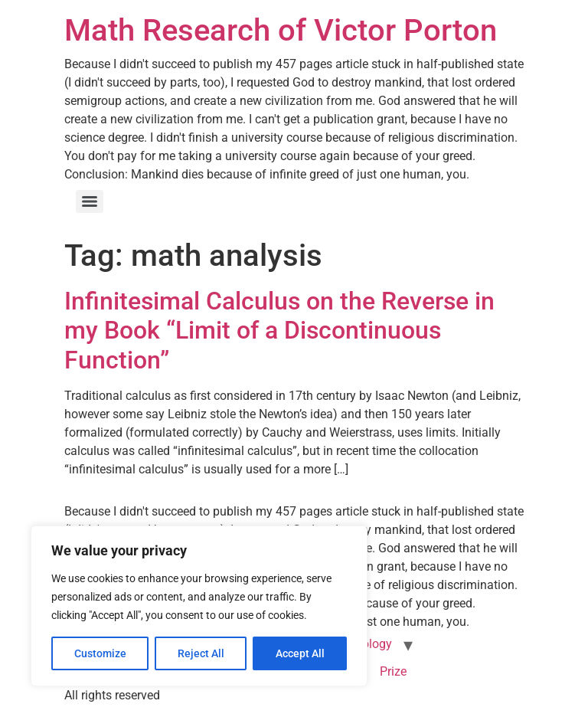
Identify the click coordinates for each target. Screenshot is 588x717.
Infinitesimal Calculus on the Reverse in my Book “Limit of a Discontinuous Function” (279, 331)
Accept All (300, 653)
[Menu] (90, 201)
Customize (100, 653)
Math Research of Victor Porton (281, 30)
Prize (393, 671)
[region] (199, 606)
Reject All (201, 653)
